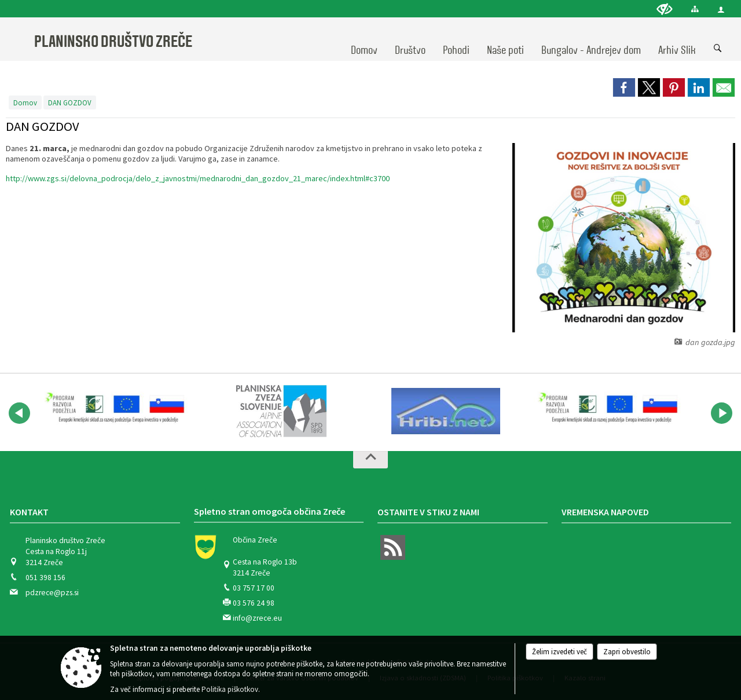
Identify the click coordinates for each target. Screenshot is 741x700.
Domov (25, 102)
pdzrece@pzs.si (52, 593)
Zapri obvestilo (627, 652)
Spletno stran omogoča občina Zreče (269, 512)
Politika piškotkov (230, 689)
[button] (19, 413)
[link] (624, 87)
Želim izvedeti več (560, 652)
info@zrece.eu (257, 618)
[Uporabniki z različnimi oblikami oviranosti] (665, 9)
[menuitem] (364, 39)
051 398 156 (45, 578)
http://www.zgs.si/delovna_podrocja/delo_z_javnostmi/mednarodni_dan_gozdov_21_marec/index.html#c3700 (198, 178)
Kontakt (29, 512)
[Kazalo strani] (695, 9)
